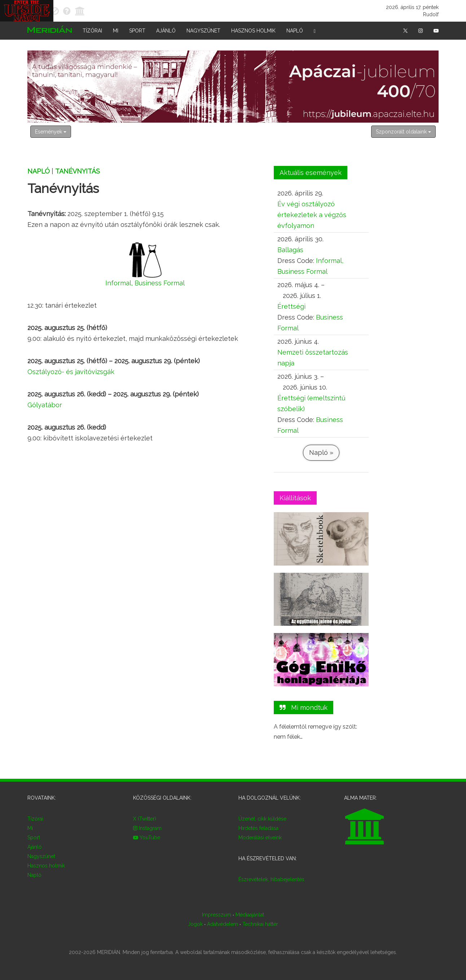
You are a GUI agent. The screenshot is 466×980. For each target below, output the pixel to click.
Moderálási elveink (260, 838)
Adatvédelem (223, 924)
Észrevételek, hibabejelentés (271, 879)
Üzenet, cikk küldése (262, 819)
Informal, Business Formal (145, 283)
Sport (137, 31)
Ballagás (290, 250)
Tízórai (92, 31)
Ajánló (166, 31)
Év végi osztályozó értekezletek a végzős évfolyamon (312, 215)
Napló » (321, 452)
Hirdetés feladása (258, 828)
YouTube (147, 838)
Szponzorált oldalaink (403, 132)
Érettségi (291, 306)
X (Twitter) (145, 819)
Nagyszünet (203, 31)
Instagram (147, 828)
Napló (295, 31)
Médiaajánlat (250, 915)
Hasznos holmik (253, 31)
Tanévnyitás (78, 171)
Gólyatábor (45, 405)
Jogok (195, 924)
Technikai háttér (260, 924)
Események (51, 132)
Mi (116, 31)
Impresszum (217, 915)
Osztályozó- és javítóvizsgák (71, 372)
